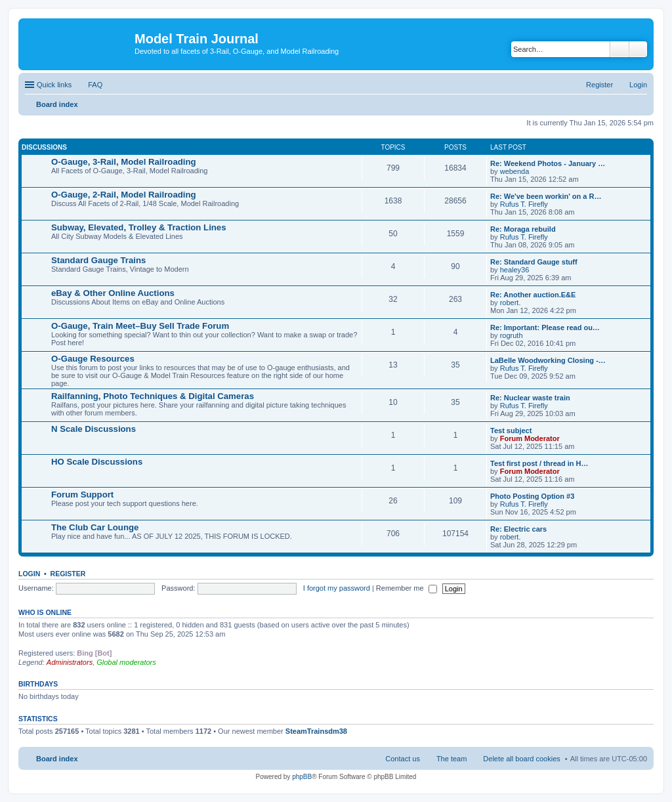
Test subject (511, 431)
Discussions (44, 147)
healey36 (515, 270)
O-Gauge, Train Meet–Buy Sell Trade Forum (140, 326)
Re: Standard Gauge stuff (534, 262)
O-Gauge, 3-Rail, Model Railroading (124, 162)
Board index (57, 759)
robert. (511, 303)
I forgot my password (337, 588)
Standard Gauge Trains (98, 260)
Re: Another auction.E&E (533, 295)
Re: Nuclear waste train (530, 398)
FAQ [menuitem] (95, 85)
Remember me (407, 588)
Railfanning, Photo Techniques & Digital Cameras (153, 396)
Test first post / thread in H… (539, 463)
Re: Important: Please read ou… (545, 327)
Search (619, 49)
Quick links (54, 85)
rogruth (512, 335)
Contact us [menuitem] (403, 759)
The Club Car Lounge (95, 527)
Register (68, 574)
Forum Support (82, 495)
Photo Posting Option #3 (532, 496)
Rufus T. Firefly (524, 204)
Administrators (70, 662)
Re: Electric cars (518, 529)
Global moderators (126, 662)
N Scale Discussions (94, 429)
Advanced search (638, 49)
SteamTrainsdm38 (316, 731)
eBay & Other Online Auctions (113, 293)
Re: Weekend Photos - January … (548, 163)
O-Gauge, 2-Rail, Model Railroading (124, 195)
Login (29, 574)
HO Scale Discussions (97, 462)
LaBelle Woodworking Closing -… (548, 360)
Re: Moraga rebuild (523, 229)
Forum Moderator (530, 438)
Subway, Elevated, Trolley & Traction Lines (139, 227)
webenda (515, 171)
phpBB (302, 777)
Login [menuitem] (638, 85)
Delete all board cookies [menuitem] (521, 759)
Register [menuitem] (599, 85)
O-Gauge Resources (93, 359)
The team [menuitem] (451, 759)
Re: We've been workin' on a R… (546, 196)
